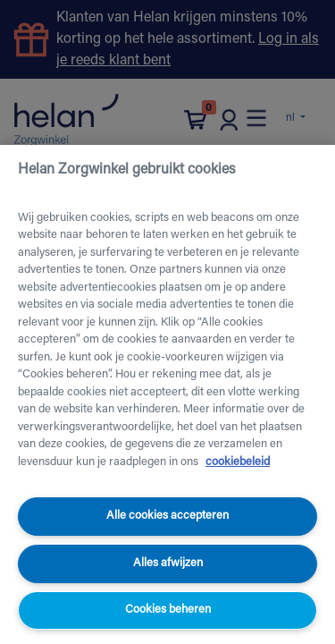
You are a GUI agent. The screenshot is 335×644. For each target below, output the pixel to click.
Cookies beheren (168, 610)
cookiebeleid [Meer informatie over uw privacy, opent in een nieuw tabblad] (238, 462)
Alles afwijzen (168, 563)
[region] (167, 394)
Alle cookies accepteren (167, 516)
